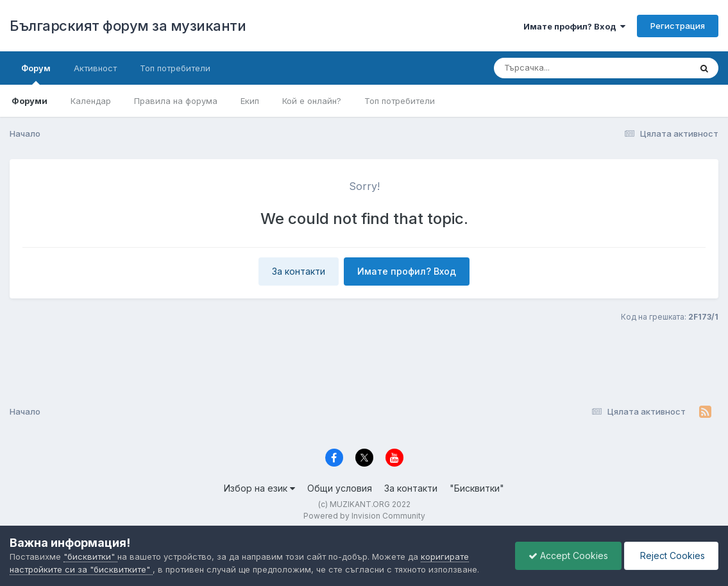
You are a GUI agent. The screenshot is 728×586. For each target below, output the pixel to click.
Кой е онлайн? (312, 101)
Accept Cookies (568, 556)
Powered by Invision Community (364, 516)
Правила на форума (176, 101)
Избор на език (259, 488)
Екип (250, 101)
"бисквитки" (90, 556)
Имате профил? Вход (574, 26)
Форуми (30, 101)
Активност (95, 68)
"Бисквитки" (477, 488)
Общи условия (340, 488)
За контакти (299, 271)
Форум (36, 74)
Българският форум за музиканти (128, 26)
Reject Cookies (671, 556)
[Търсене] (557, 68)
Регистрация (678, 26)
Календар (91, 101)
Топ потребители (400, 101)
